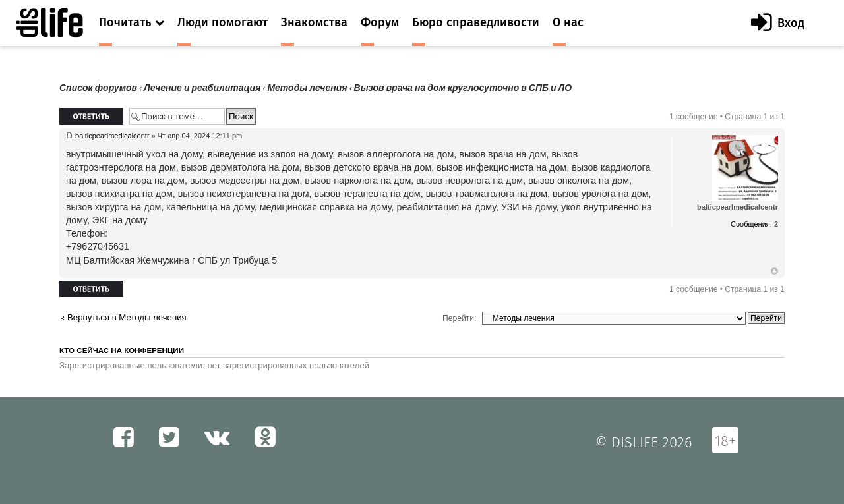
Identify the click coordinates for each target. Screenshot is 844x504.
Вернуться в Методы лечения (127, 317)
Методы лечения (307, 88)
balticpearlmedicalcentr (112, 136)
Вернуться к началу (774, 271)
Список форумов (98, 88)
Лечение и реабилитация (202, 88)
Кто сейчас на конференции (122, 350)
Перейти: (459, 318)
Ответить (91, 116)
